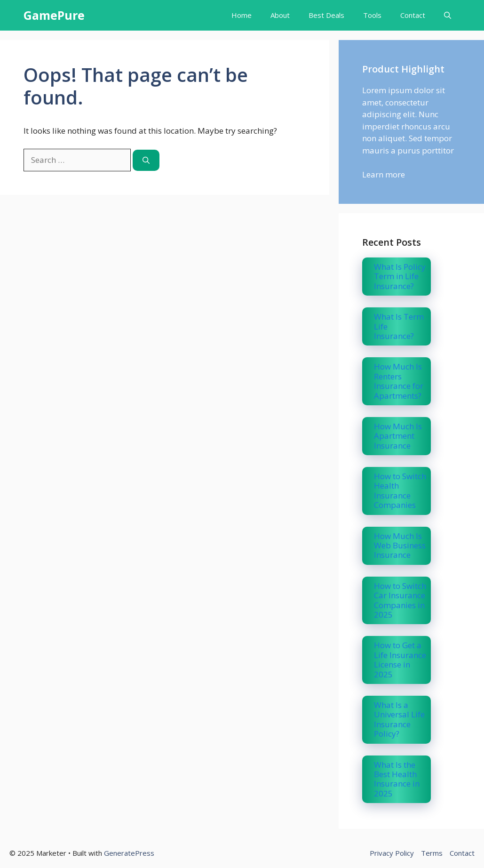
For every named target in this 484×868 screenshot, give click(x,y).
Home (242, 15)
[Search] (146, 160)
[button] (448, 15)
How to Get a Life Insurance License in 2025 (400, 659)
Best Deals (326, 15)
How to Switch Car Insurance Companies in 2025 (400, 600)
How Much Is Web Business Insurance (400, 546)
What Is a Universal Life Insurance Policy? (399, 719)
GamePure (54, 15)
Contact (413, 15)
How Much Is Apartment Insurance (398, 436)
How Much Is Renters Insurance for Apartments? (399, 381)
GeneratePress (129, 853)
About (280, 15)
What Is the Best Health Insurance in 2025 (397, 779)
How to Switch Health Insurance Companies (400, 490)
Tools (372, 15)
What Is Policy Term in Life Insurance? (400, 276)
